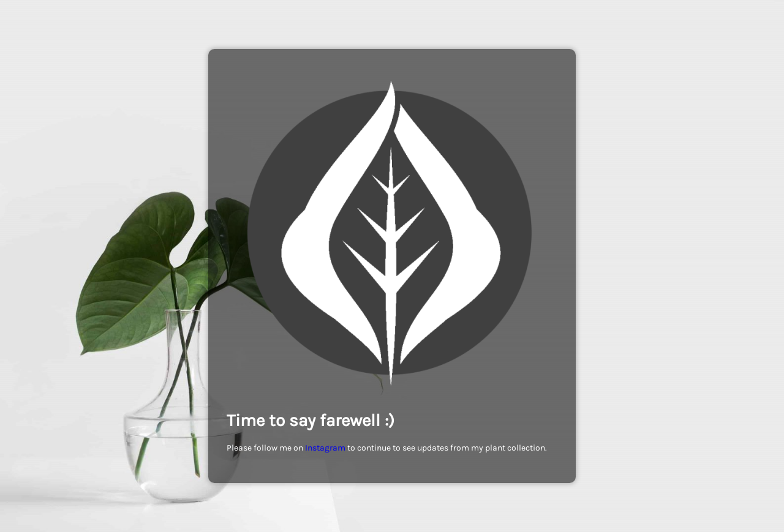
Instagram (325, 448)
